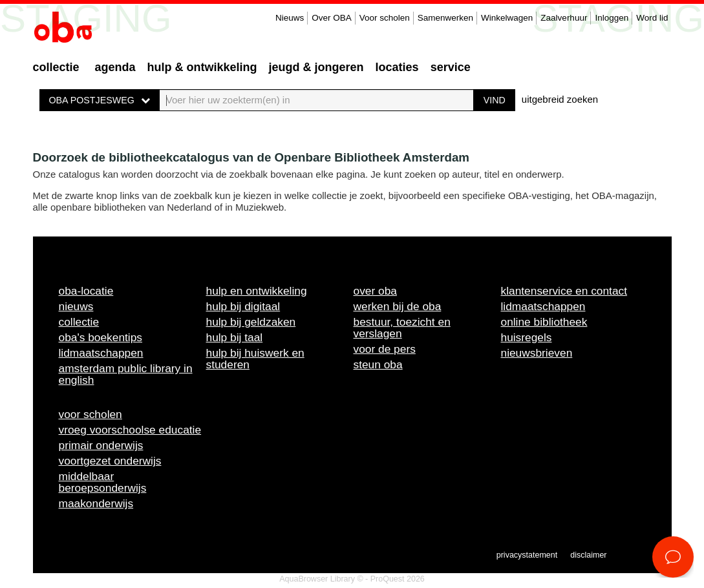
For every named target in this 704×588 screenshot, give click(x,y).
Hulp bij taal (235, 337)
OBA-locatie (86, 291)
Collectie (56, 67)
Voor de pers (385, 349)
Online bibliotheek (544, 322)
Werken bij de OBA (398, 306)
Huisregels (527, 337)
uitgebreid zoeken (560, 99)
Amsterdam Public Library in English (126, 374)
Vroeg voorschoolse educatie (130, 430)
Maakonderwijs (96, 503)
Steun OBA (378, 364)
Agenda (115, 67)
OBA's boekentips (101, 337)
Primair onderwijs (101, 445)
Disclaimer (588, 555)
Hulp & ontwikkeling (202, 67)
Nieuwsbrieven (537, 353)
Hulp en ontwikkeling (257, 291)
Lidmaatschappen (101, 353)
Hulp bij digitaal (243, 306)
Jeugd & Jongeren (316, 67)
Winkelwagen (507, 18)
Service (451, 67)
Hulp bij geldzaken (251, 322)
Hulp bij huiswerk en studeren (255, 359)
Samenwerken (445, 18)
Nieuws (290, 18)
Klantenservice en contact (564, 291)
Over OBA (332, 18)
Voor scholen (385, 18)
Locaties (397, 67)
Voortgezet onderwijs (110, 461)
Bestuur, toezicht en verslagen (402, 328)
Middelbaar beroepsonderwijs (103, 482)
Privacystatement (527, 555)
